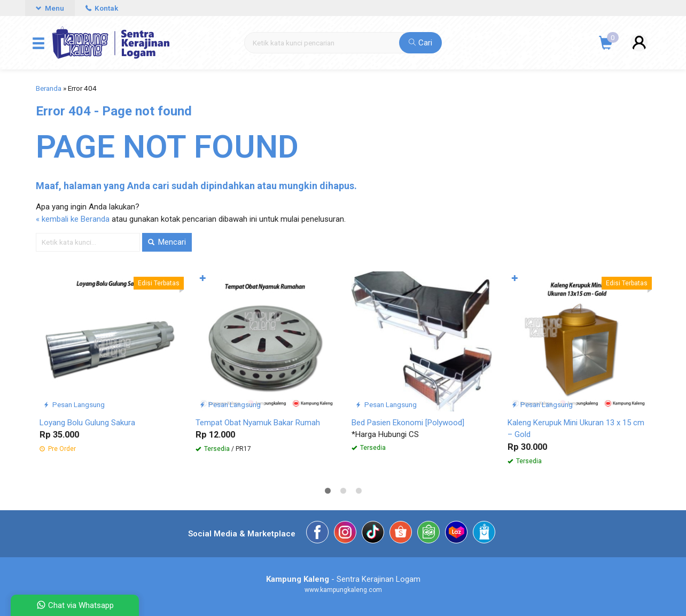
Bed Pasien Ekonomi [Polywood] (408, 423)
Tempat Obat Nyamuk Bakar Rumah (258, 423)
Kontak (102, 8)
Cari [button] (420, 43)
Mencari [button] (167, 242)
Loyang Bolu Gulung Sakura (87, 423)
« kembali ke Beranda (73, 219)
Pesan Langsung (74, 404)
